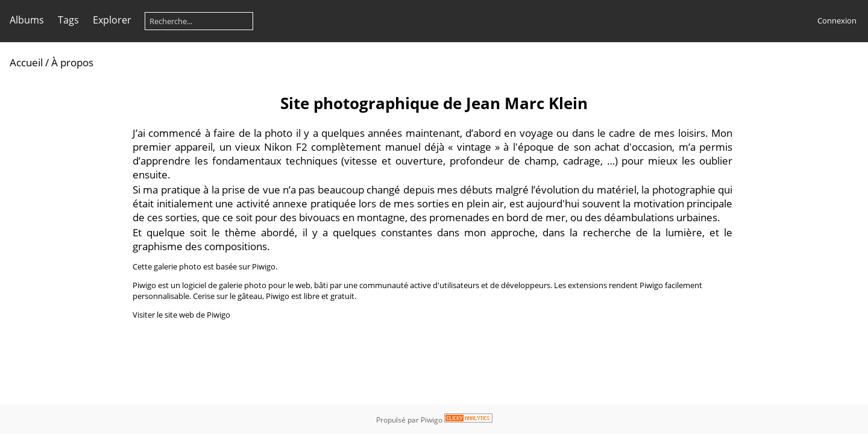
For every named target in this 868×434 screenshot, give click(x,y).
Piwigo (432, 420)
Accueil (26, 62)
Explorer (112, 20)
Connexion (837, 20)
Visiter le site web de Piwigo (181, 315)
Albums (27, 20)
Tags (68, 20)
